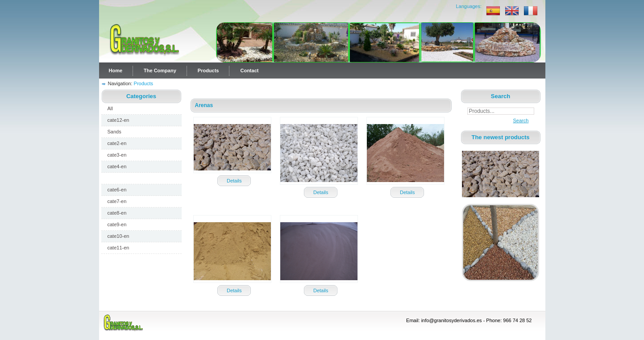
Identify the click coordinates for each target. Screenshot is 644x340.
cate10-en (118, 236)
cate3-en (117, 155)
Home (116, 70)
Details (234, 181)
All (110, 108)
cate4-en (117, 166)
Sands (114, 132)
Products (208, 70)
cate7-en (117, 201)
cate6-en (117, 190)
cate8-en (117, 213)
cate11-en (118, 248)
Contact (249, 70)
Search (519, 120)
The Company (160, 70)
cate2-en (117, 143)
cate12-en (118, 120)
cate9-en (117, 224)
